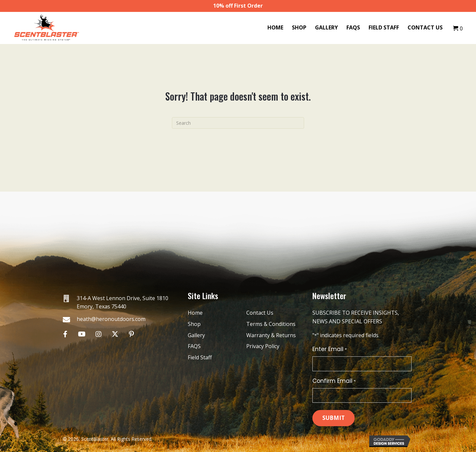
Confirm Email (334, 381)
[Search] (238, 123)
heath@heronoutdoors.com (111, 319)
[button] (65, 334)
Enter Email (329, 349)
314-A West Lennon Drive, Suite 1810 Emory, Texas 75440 (122, 302)
